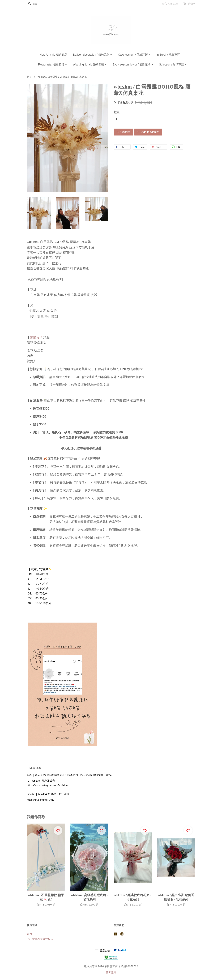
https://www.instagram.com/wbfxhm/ (48, 785)
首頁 (29, 77)
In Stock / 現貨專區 (168, 55)
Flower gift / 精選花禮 (52, 65)
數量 (117, 112)
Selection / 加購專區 (173, 65)
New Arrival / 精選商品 (53, 55)
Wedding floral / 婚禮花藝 (90, 65)
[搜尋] (37, 4)
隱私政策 (111, 972)
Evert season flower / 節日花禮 (133, 65)
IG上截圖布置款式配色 (40, 939)
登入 (165, 4)
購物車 (191, 4)
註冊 (176, 4)
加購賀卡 (36, 337)
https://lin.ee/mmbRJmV (41, 800)
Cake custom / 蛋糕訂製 (134, 55)
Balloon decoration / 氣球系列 (93, 55)
